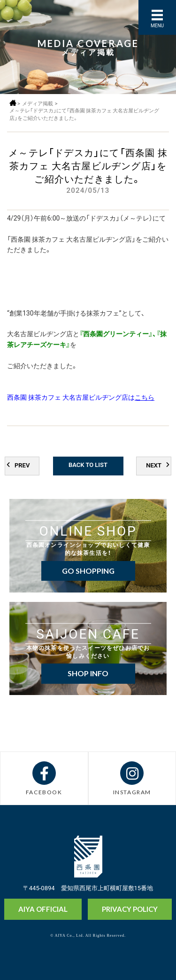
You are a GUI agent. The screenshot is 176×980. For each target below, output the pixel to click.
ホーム (13, 103)
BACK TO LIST (88, 464)
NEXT (154, 465)
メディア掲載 (38, 103)
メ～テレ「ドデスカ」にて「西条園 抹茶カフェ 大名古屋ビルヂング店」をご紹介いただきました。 (84, 114)
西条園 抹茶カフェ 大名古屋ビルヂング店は (81, 397)
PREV (22, 465)
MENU (157, 25)
